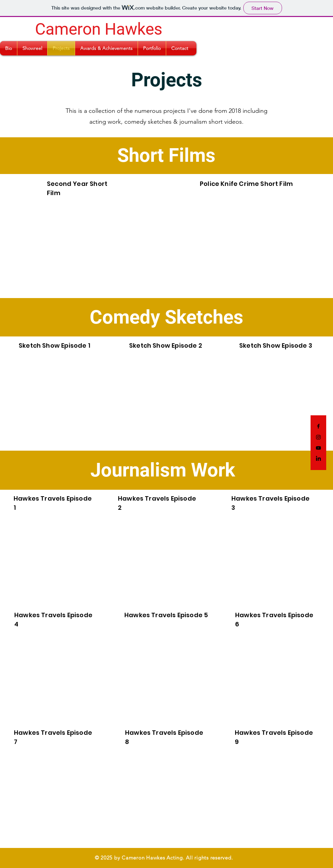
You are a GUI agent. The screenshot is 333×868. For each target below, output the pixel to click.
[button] (8, 48)
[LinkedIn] (318, 459)
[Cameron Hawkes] (98, 29)
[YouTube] (318, 448)
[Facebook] (318, 426)
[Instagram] (318, 437)
